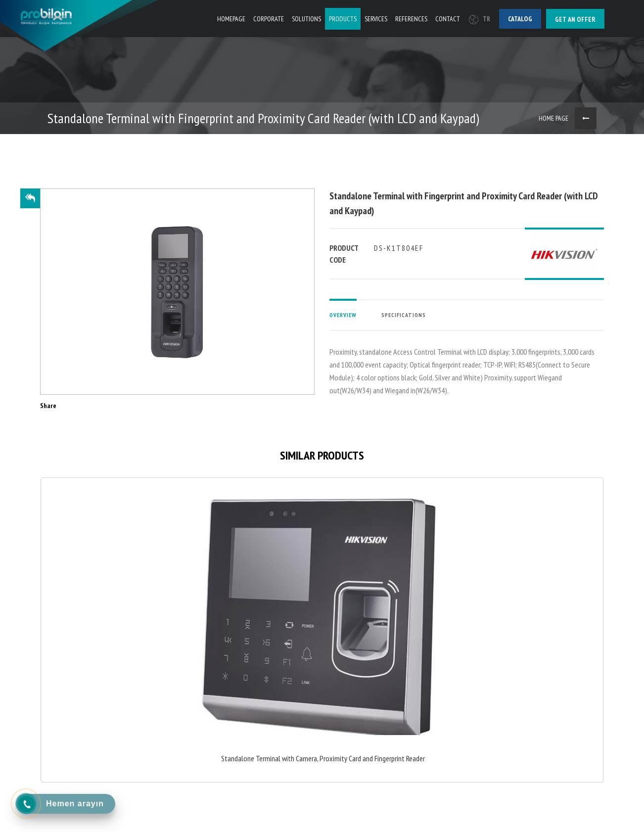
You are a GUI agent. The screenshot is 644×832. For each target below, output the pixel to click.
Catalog (520, 19)
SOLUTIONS (306, 19)
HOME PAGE (553, 118)
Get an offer (575, 19)
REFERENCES (411, 19)
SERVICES (376, 19)
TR (480, 19)
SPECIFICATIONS (404, 315)
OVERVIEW (343, 315)
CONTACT (448, 19)
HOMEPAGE (231, 19)
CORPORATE (269, 19)
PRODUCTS (343, 19)
